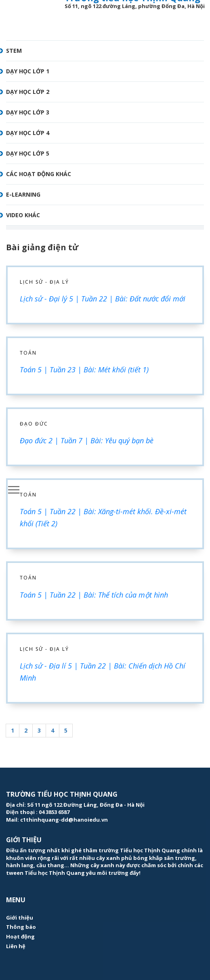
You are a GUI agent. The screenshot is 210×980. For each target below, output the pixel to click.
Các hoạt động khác (39, 174)
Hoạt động (20, 936)
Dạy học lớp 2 (28, 92)
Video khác (23, 215)
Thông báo (21, 927)
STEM (14, 51)
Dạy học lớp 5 (28, 153)
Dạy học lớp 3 (28, 112)
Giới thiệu (20, 918)
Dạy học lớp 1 (28, 71)
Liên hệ (16, 946)
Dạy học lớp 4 (28, 133)
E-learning (23, 194)
